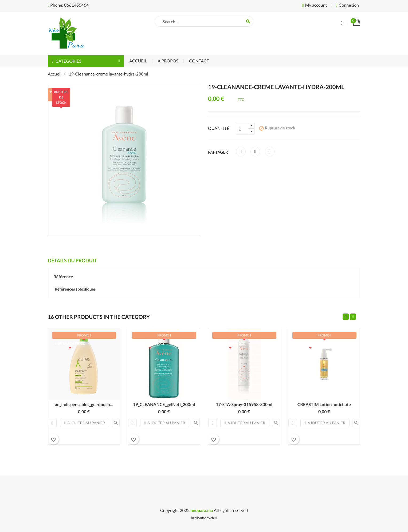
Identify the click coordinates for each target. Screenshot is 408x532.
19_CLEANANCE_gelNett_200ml (164, 405)
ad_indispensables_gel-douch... (84, 405)
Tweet (255, 152)
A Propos (168, 61)
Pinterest (270, 152)
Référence (63, 277)
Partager (241, 152)
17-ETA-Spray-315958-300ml (244, 405)
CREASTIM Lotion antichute (324, 405)
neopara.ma (202, 511)
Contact (199, 61)
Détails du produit (72, 260)
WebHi (212, 518)
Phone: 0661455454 (68, 5)
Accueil (138, 61)
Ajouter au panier (85, 423)
